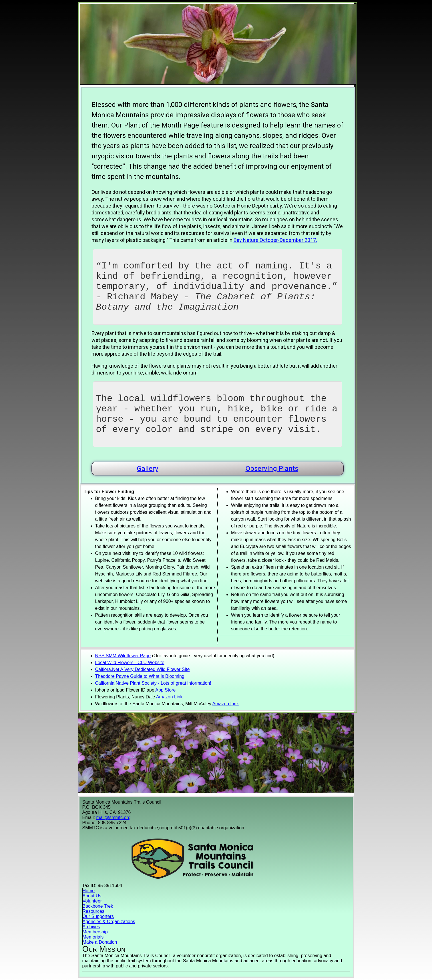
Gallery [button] (148, 469)
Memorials (93, 937)
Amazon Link (169, 697)
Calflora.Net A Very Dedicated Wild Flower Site (143, 669)
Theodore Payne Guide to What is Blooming (140, 676)
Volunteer (92, 901)
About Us (92, 896)
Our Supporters (98, 916)
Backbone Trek (98, 906)
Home (89, 891)
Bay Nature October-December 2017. (275, 240)
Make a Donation (100, 942)
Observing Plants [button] (272, 469)
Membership (95, 932)
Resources (93, 911)
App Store (165, 690)
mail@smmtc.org (113, 817)
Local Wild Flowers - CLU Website (130, 663)
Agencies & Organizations (109, 922)
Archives (91, 927)
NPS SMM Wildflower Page (123, 656)
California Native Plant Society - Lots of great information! (153, 683)
